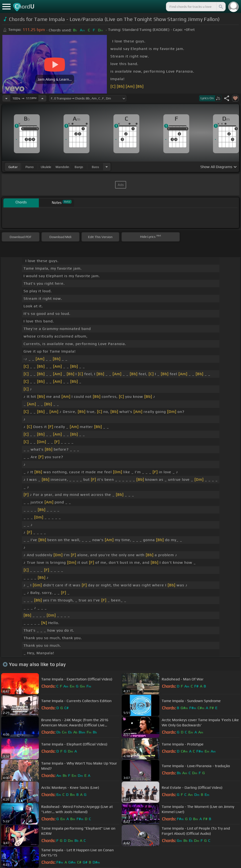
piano (30, 167)
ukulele (46, 167)
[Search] (221, 7)
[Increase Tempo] (42, 98)
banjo (79, 167)
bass (95, 167)
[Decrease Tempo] (6, 98)
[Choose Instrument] (107, 167)
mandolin (62, 167)
